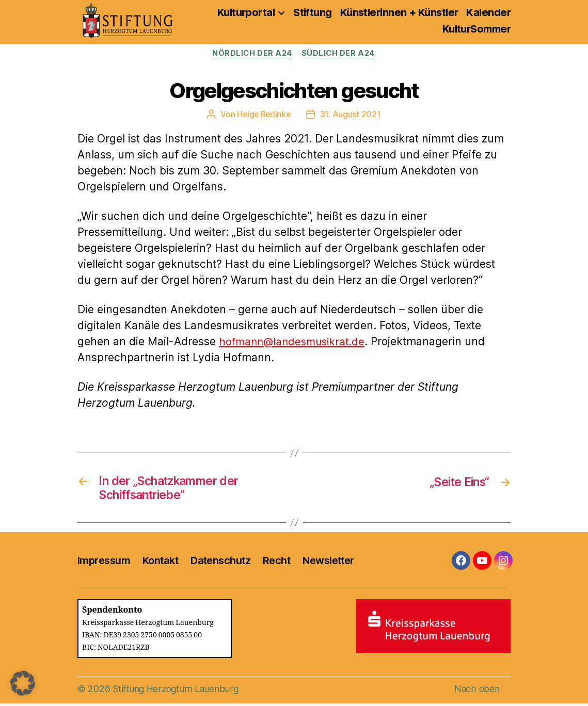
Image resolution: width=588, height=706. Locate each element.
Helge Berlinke (264, 115)
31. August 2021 (352, 115)
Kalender (488, 12)
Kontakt (160, 563)
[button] (23, 683)
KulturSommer (476, 29)
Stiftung (313, 12)
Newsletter (328, 563)
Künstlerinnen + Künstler (399, 12)
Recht (276, 563)
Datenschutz (220, 563)
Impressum (104, 563)
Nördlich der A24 (252, 54)
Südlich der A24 (340, 54)
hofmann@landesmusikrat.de (295, 342)
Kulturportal (246, 12)
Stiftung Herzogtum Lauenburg (177, 691)
